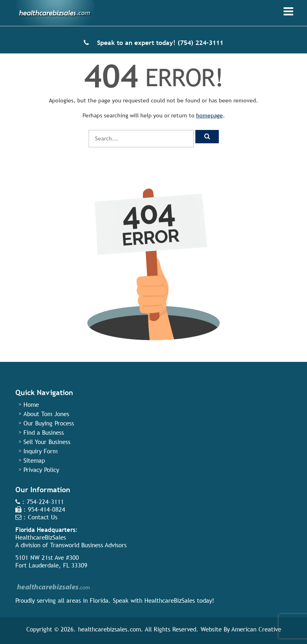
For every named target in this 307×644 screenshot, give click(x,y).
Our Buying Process (49, 423)
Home (31, 405)
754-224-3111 (45, 502)
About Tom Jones (46, 414)
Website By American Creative (241, 629)
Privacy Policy (41, 470)
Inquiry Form (40, 451)
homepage (210, 115)
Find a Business (44, 433)
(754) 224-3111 (200, 43)
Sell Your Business (47, 442)
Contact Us (43, 517)
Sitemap (34, 460)
